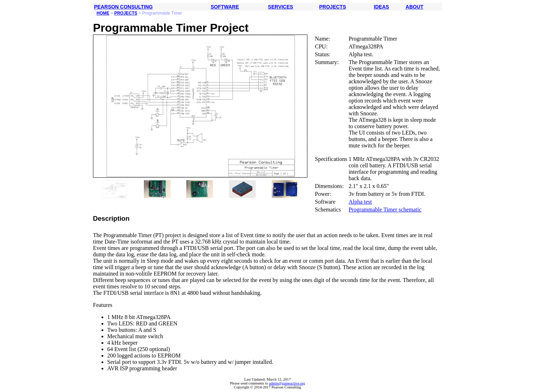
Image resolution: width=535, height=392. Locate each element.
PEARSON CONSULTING (123, 7)
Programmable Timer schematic (385, 210)
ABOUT (415, 7)
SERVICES (281, 7)
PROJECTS (333, 7)
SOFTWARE (225, 7)
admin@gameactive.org (287, 383)
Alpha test (360, 202)
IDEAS (381, 7)
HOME (103, 13)
